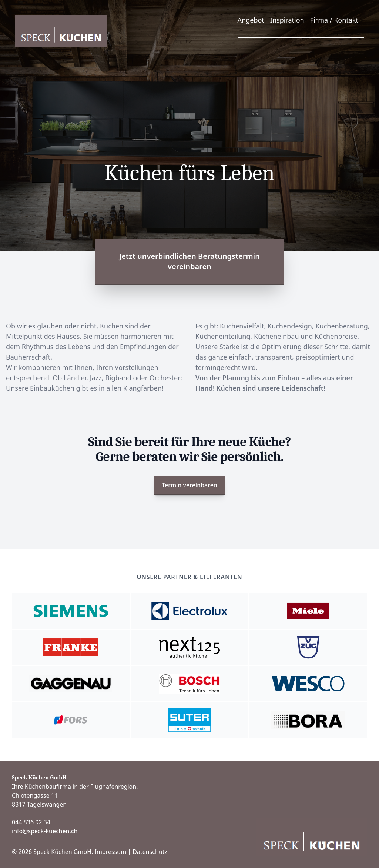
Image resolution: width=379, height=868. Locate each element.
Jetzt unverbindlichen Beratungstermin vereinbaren (189, 261)
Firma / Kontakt (334, 20)
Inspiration (287, 20)
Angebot (251, 20)
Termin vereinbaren (189, 485)
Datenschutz (150, 852)
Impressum (110, 852)
